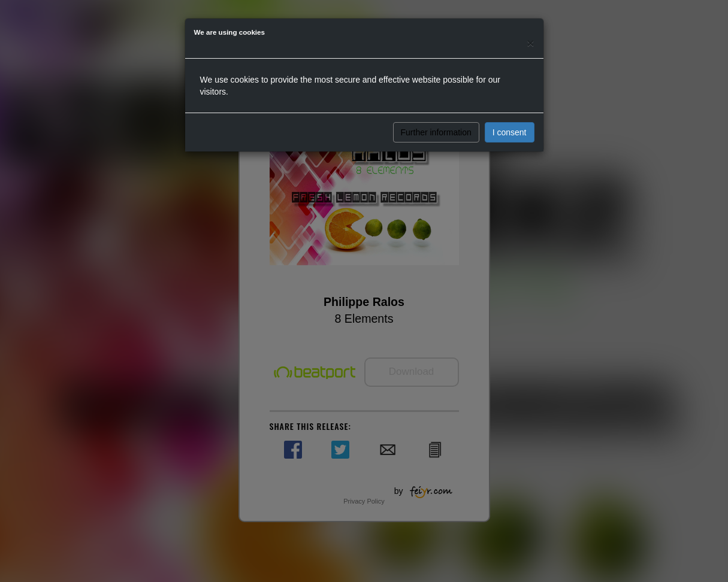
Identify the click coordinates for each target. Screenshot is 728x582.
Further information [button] (436, 132)
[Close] (530, 43)
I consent (510, 132)
